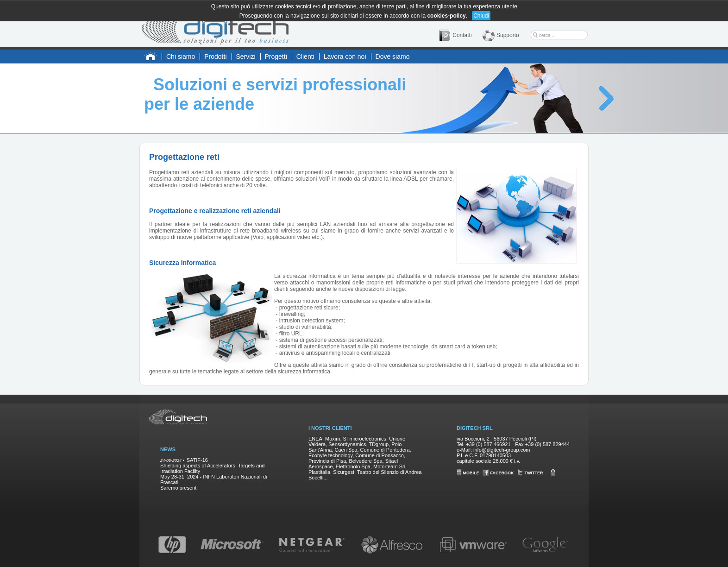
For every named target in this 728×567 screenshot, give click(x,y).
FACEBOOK (498, 473)
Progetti (276, 57)
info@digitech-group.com (502, 450)
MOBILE (468, 473)
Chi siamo (181, 57)
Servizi (246, 57)
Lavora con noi (345, 57)
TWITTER (530, 473)
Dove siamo (393, 57)
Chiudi (481, 16)
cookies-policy (446, 16)
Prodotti (215, 57)
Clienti (305, 57)
